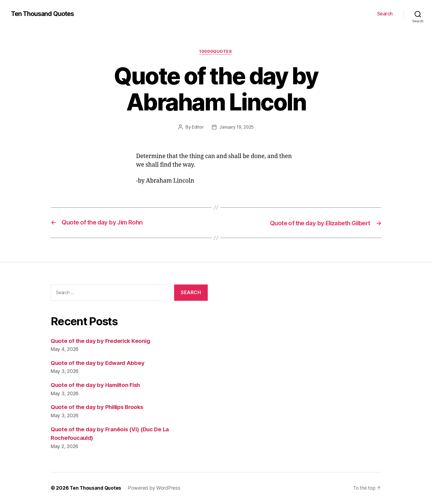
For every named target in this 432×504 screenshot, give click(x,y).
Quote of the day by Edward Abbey (99, 363)
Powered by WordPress (155, 488)
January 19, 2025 (237, 128)
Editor (197, 128)
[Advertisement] (303, 341)
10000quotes (216, 52)
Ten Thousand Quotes (44, 14)
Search (385, 14)
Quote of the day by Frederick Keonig (102, 341)
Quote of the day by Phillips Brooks (99, 407)
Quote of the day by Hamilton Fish (97, 385)
